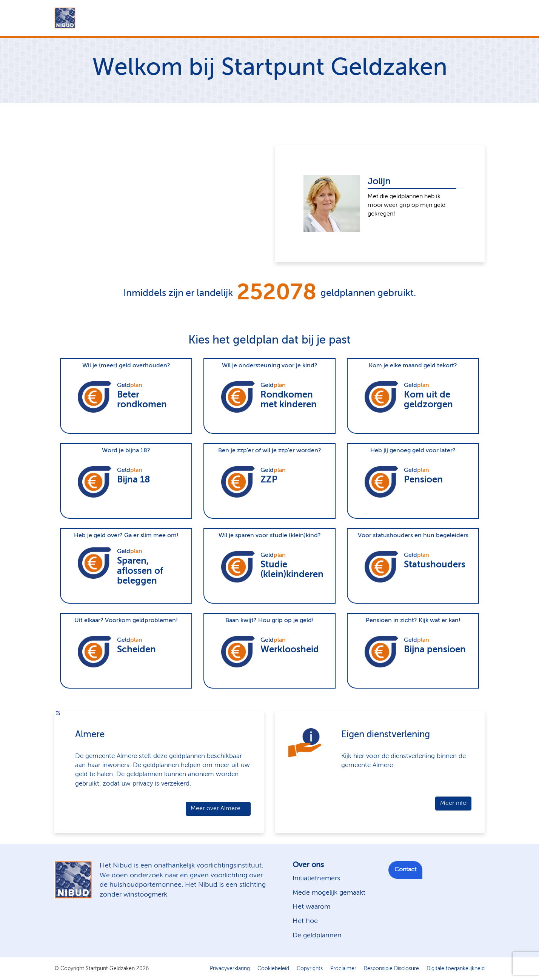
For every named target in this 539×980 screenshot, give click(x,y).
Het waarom (311, 907)
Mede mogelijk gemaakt (329, 893)
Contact (405, 870)
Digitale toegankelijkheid (456, 969)
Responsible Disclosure (391, 969)
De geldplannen (317, 935)
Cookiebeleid (273, 969)
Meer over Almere (216, 809)
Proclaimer (343, 969)
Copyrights (310, 969)
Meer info (453, 803)
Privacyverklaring (230, 969)
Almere (90, 735)
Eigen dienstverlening (386, 735)
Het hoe (305, 921)
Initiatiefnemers (316, 878)
